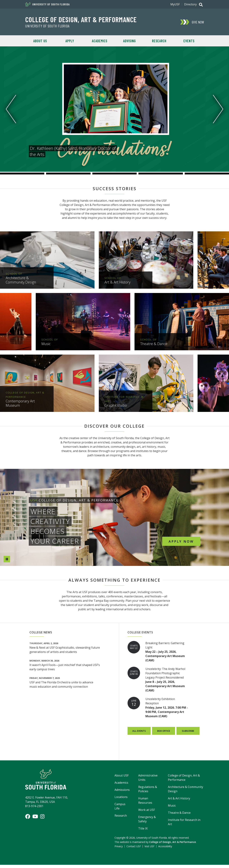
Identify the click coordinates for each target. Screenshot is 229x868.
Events (189, 41)
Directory (190, 4)
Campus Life (120, 809)
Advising (129, 41)
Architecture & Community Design (186, 792)
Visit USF (150, 849)
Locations (121, 800)
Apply (70, 41)
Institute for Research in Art (184, 825)
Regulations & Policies (148, 792)
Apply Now (181, 541)
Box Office (163, 734)
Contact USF (134, 849)
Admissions (122, 793)
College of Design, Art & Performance (81, 19)
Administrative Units (148, 781)
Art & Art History (179, 802)
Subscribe (188, 734)
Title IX (143, 832)
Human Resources (145, 804)
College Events (140, 636)
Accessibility (165, 849)
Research (159, 41)
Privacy (119, 849)
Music (172, 809)
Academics (100, 41)
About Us (40, 41)
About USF (122, 779)
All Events (139, 734)
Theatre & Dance (179, 816)
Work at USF (147, 813)
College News (41, 636)
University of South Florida (47, 4)
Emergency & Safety (147, 822)
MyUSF (175, 4)
